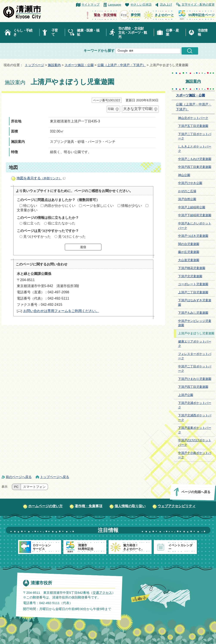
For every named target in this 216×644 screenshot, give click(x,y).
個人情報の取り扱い (130, 506)
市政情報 (202, 32)
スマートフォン (34, 487)
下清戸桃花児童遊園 (192, 268)
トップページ (34, 65)
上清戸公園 (186, 395)
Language (114, 5)
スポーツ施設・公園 (79, 65)
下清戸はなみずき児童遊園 (195, 303)
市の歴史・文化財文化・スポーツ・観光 (133, 33)
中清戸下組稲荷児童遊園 (195, 215)
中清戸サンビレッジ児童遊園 (195, 323)
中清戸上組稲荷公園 (192, 207)
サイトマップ (90, 5)
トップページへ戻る (55, 477)
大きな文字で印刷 (138, 109)
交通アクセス (102, 593)
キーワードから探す (99, 51)
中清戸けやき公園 (190, 183)
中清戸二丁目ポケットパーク (195, 369)
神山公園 (184, 175)
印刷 (111, 109)
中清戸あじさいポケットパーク (195, 226)
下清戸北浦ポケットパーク (195, 405)
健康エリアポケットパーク (195, 344)
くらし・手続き (23, 32)
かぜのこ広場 (187, 191)
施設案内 (54, 65)
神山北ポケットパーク (193, 118)
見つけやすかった (37, 237)
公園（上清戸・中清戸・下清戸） (122, 65)
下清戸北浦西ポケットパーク (195, 418)
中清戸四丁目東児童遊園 (195, 167)
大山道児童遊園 (189, 260)
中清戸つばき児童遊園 (193, 236)
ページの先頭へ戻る (196, 492)
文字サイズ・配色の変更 (198, 5)
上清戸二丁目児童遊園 (193, 292)
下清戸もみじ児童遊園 (193, 313)
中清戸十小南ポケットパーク (195, 455)
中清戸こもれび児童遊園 (195, 159)
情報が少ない (132, 206)
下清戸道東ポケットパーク (195, 430)
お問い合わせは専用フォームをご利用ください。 (61, 311)
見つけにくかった (72, 237)
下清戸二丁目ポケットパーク (195, 136)
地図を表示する (41, 178)
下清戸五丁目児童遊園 (193, 126)
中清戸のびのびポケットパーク (195, 443)
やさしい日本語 (141, 5)
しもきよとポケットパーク (195, 149)
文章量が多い (27, 210)
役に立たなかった (62, 223)
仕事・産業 (172, 32)
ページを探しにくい (98, 206)
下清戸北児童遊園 (190, 276)
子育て (55, 32)
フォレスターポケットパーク (195, 356)
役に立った (32, 223)
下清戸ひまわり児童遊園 (195, 379)
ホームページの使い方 (45, 506)
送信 (83, 247)
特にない (30, 206)
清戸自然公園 (187, 199)
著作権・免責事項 (89, 506)
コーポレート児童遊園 (193, 284)
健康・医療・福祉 (88, 32)
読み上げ (166, 5)
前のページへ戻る (19, 477)
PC (16, 487)
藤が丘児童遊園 (189, 252)
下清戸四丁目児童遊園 (193, 387)
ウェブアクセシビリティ (177, 506)
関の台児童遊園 (189, 244)
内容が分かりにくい (60, 206)
